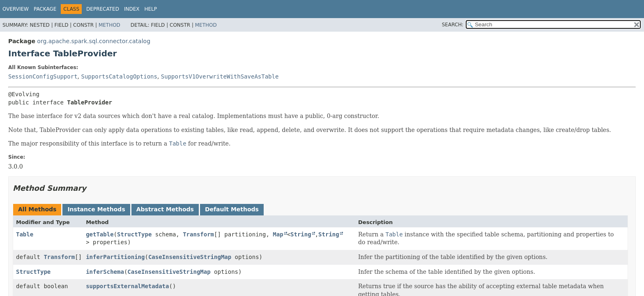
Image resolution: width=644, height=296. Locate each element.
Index (132, 9)
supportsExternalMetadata (127, 286)
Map (278, 234)
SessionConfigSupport (43, 76)
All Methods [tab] (37, 209)
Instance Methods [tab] (96, 209)
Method (109, 25)
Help (151, 9)
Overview (16, 9)
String (301, 234)
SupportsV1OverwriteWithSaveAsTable (220, 76)
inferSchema (105, 272)
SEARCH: (453, 25)
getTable (100, 234)
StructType (134, 234)
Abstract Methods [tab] (165, 209)
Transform (198, 234)
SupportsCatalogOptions (119, 76)
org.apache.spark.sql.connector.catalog (94, 41)
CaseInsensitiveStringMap (190, 257)
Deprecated (103, 9)
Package (45, 9)
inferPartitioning (115, 257)
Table (25, 234)
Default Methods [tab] (232, 209)
